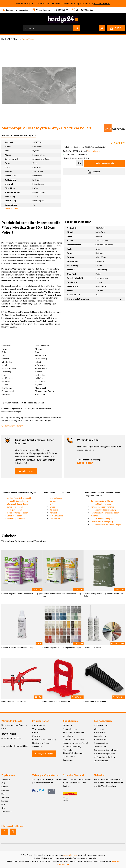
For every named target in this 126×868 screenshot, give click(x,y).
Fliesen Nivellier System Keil (95, 701)
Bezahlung (68, 725)
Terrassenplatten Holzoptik (106, 750)
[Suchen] (76, 28)
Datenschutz (69, 756)
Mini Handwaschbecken (104, 757)
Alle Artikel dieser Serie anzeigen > (18, 135)
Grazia (52, 507)
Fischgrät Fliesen (14, 510)
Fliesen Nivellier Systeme (102, 504)
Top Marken (8, 775)
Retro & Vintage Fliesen (18, 513)
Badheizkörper (100, 739)
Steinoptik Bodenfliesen (18, 504)
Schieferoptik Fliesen (16, 519)
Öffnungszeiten (39, 729)
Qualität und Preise (41, 743)
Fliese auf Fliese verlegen (102, 519)
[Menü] (3, 28)
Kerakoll (53, 513)
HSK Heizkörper (101, 725)
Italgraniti (54, 510)
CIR (51, 504)
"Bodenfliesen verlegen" (12, 426)
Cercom (53, 501)
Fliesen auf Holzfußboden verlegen (106, 525)
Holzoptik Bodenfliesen (17, 501)
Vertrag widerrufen (44, 754)
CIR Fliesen (99, 729)
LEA (3, 804)
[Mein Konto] (102, 28)
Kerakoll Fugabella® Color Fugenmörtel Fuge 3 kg (63, 648)
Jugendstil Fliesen (15, 507)
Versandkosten (70, 729)
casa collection (56, 498)
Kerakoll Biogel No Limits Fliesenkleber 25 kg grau (22, 594)
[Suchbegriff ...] (48, 28)
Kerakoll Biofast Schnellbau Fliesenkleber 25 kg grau (62, 595)
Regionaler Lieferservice (74, 732)
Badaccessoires (101, 743)
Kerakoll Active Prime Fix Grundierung (17, 648)
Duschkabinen (100, 746)
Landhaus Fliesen (15, 516)
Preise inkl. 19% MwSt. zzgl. (82, 151)
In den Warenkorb (104, 163)
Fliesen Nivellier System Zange (14, 701)
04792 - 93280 (85, 463)
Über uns (36, 736)
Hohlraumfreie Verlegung (102, 522)
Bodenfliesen (100, 736)
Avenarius (6, 780)
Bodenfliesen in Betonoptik (19, 498)
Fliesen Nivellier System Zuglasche (56, 701)
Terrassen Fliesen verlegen (103, 507)
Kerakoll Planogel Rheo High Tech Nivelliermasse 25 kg (103, 595)
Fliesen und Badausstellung (44, 739)
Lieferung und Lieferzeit (74, 739)
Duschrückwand (101, 761)
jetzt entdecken (102, 3)
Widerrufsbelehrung (72, 746)
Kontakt (36, 732)
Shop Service (70, 721)
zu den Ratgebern (26, 471)
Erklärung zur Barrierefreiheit (76, 743)
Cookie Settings (39, 725)
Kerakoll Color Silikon (92, 648)
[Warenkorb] (116, 28)
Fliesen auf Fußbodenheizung (103, 510)
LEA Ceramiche (56, 516)
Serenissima (55, 519)
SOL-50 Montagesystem (105, 754)
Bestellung (68, 736)
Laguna (5, 801)
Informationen (41, 721)
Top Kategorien (103, 721)
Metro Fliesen (100, 732)
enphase (5, 790)
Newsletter (37, 746)
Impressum (68, 760)
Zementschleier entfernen (102, 501)
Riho (3, 808)
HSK (3, 794)
